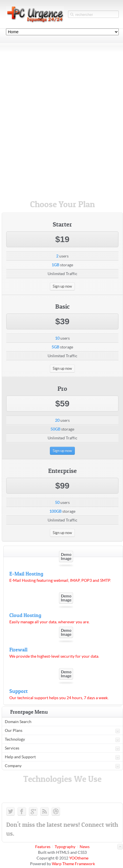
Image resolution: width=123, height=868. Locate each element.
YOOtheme (79, 858)
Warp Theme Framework (73, 864)
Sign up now (62, 286)
